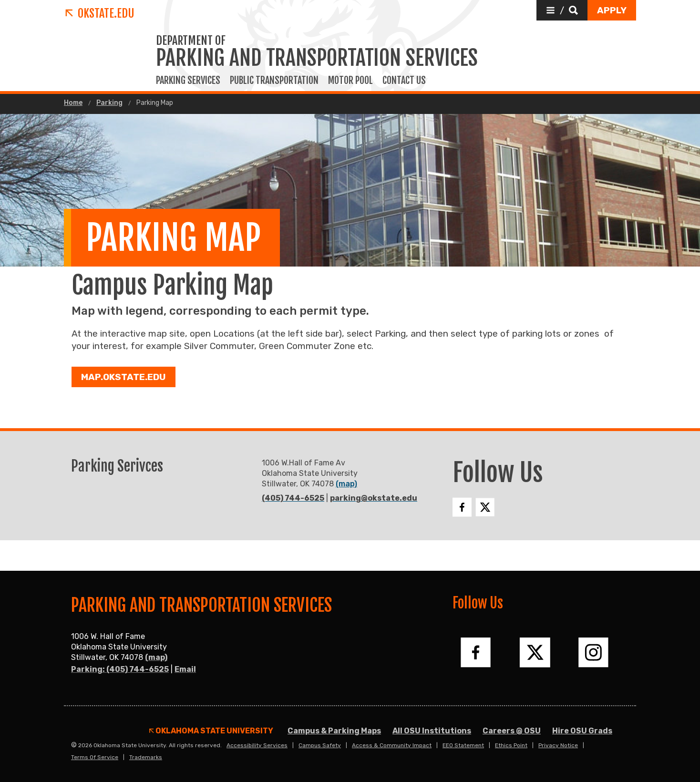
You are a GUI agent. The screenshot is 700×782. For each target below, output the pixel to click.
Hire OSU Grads (582, 731)
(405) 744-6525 (293, 498)
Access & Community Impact (392, 745)
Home (73, 103)
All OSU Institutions (432, 731)
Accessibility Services (257, 745)
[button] (562, 10)
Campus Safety (320, 745)
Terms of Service (95, 757)
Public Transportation (274, 81)
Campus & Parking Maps (334, 731)
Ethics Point (511, 745)
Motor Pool (350, 81)
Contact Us (404, 81)
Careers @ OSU (512, 731)
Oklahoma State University (211, 731)
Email (185, 669)
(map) (346, 484)
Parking (109, 103)
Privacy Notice (558, 745)
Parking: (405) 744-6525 (120, 669)
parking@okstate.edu (374, 498)
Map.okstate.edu (124, 377)
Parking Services (188, 81)
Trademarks (146, 757)
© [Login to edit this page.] (74, 745)
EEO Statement (463, 745)
